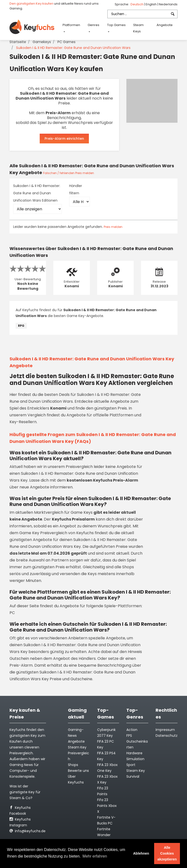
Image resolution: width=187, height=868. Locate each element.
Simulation (135, 759)
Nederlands (168, 4)
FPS (129, 736)
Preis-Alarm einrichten (64, 139)
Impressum (165, 730)
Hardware (134, 753)
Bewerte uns (78, 771)
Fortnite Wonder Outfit (104, 835)
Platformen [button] (71, 25)
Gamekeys (42, 42)
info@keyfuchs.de (28, 831)
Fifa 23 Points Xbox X (107, 806)
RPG (21, 326)
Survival (133, 776)
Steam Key (136, 771)
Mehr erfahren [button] (95, 856)
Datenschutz (167, 736)
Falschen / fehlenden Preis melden (69, 173)
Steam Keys (138, 28)
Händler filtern (76, 189)
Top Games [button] (116, 25)
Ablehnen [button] (141, 853)
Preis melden (113, 227)
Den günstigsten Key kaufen (31, 4)
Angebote (165, 25)
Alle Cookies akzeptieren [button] (167, 853)
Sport (131, 765)
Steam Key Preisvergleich (79, 753)
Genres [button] (93, 25)
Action (132, 730)
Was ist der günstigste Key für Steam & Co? (25, 792)
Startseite (18, 42)
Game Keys (82, 512)
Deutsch (137, 4)
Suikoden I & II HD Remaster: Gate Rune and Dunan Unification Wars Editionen (37, 193)
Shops (73, 765)
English (151, 4)
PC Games (66, 42)
